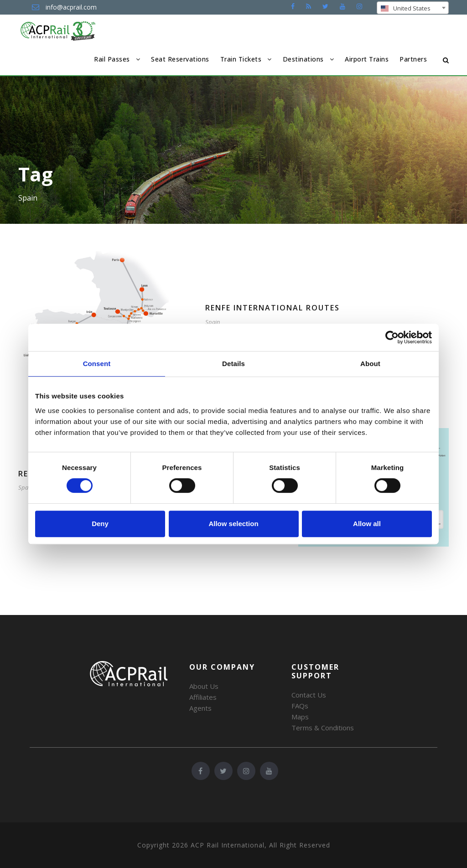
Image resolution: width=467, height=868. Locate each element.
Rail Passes (112, 59)
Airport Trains (367, 59)
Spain (213, 322)
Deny (100, 524)
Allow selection (233, 524)
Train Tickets (241, 59)
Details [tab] (233, 364)
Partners (413, 59)
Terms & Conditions (323, 728)
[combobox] (413, 8)
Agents (200, 708)
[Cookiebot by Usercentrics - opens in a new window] (392, 337)
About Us (204, 686)
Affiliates (203, 697)
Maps (300, 717)
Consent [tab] (97, 364)
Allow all (367, 524)
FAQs (300, 706)
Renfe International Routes (272, 308)
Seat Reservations (180, 59)
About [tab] (370, 364)
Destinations (303, 59)
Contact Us (309, 695)
